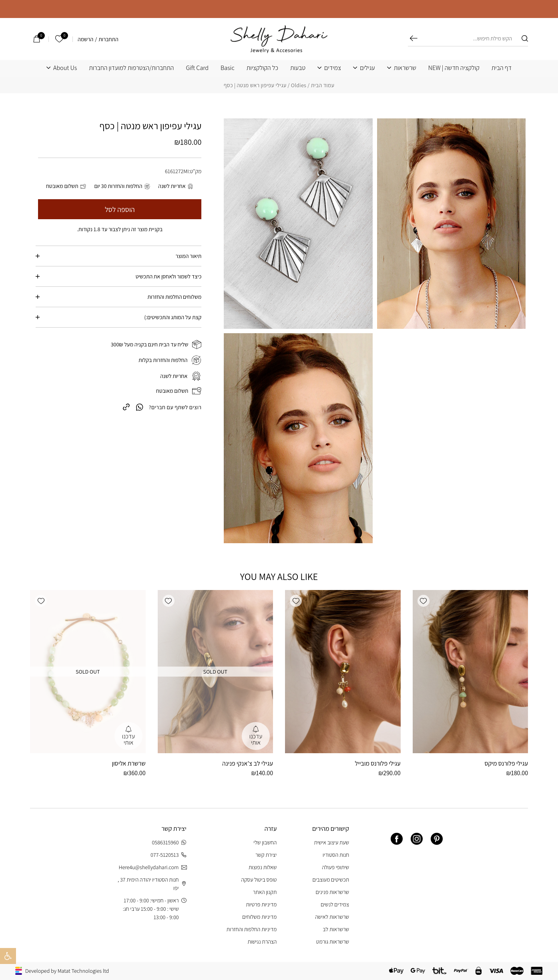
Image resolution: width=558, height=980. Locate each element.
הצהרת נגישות (262, 942)
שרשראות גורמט (333, 942)
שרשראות (405, 68)
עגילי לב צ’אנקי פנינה (248, 763)
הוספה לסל (120, 209)
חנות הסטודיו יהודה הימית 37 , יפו (152, 884)
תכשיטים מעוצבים (331, 880)
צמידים (333, 68)
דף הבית (502, 68)
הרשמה (85, 39)
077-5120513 (169, 855)
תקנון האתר (265, 892)
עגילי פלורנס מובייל (378, 763)
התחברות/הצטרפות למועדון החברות (131, 68)
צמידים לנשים (335, 904)
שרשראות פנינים (333, 892)
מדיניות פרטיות (261, 904)
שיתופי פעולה (335, 867)
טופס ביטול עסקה (259, 880)
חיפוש (414, 38)
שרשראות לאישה (332, 917)
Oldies (299, 85)
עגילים (367, 68)
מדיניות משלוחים (259, 917)
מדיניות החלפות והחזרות (252, 929)
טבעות (298, 68)
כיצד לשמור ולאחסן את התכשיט (169, 276)
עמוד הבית (323, 85)
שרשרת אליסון (128, 763)
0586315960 (169, 843)
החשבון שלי (265, 842)
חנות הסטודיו (336, 855)
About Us (65, 68)
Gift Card (197, 68)
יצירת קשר (266, 855)
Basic (228, 68)
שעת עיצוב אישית (331, 842)
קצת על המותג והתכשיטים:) (173, 317)
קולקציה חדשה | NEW (454, 68)
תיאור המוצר (188, 256)
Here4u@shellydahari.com (152, 867)
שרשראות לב (336, 929)
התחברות (108, 39)
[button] (424, 601)
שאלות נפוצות (263, 867)
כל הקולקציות (262, 68)
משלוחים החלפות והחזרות (174, 297)
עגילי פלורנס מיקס (506, 763)
